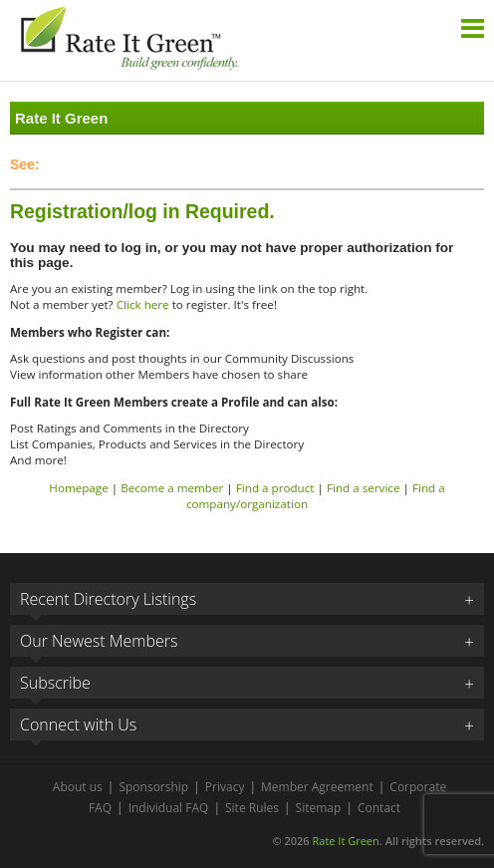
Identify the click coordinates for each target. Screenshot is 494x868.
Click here (143, 304)
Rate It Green (345, 841)
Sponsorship (153, 787)
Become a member (172, 488)
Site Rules (252, 808)
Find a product (275, 488)
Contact (379, 808)
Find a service (364, 488)
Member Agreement (317, 787)
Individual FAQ (169, 808)
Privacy (225, 787)
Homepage (78, 488)
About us (78, 787)
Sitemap (319, 808)
